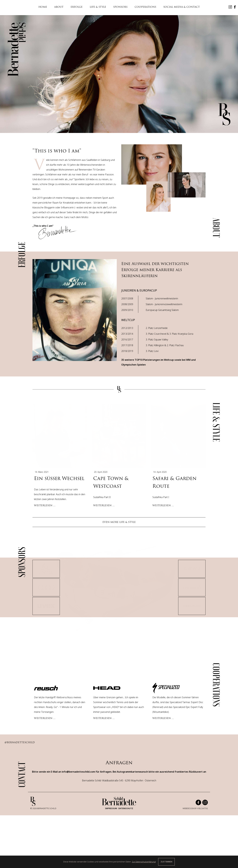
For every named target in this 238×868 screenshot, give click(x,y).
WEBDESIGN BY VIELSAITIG (195, 832)
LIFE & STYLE (98, 7)
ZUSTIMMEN (166, 862)
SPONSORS (120, 7)
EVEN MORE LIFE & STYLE (119, 512)
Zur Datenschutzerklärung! (144, 862)
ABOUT (59, 7)
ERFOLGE (77, 7)
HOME (43, 7)
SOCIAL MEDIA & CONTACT (182, 7)
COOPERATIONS (145, 7)
